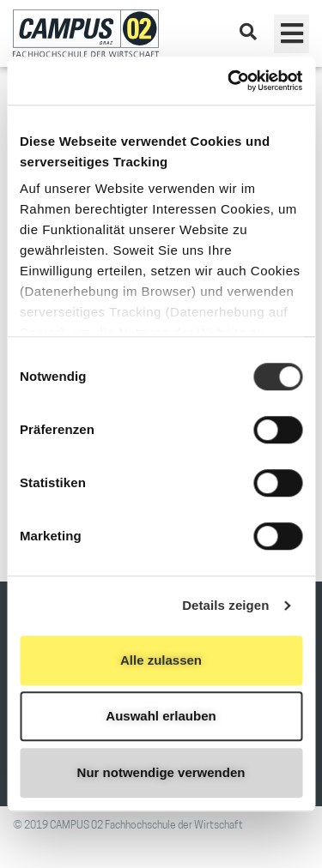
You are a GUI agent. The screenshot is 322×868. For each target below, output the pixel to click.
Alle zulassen (161, 660)
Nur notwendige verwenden (161, 772)
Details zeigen (225, 605)
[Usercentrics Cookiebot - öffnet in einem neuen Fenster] (229, 81)
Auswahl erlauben (161, 716)
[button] (292, 34)
